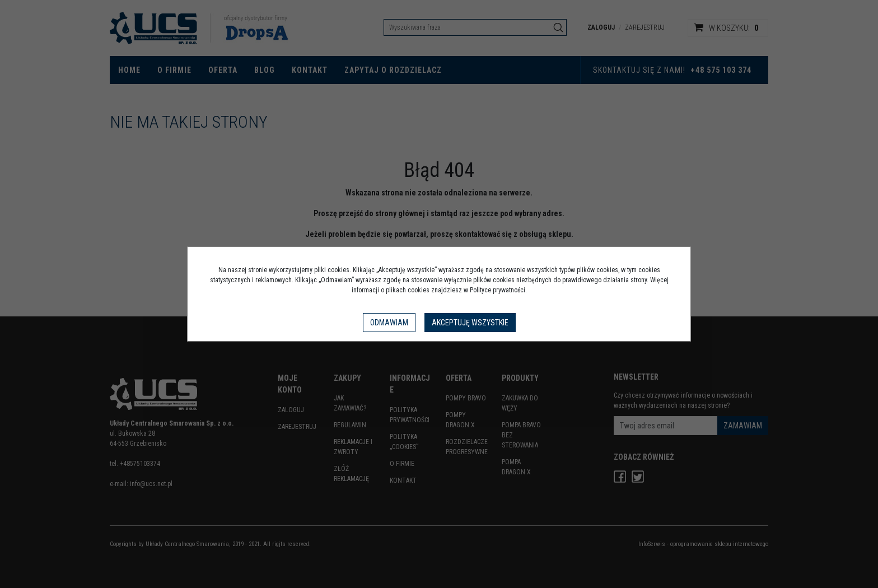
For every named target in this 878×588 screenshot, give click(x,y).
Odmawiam (389, 323)
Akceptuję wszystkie (470, 323)
